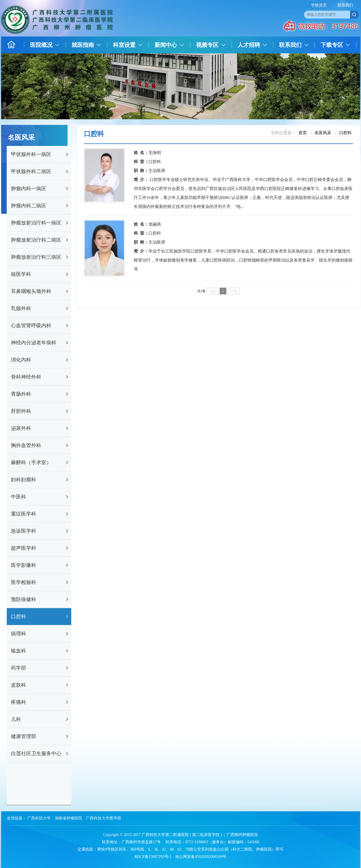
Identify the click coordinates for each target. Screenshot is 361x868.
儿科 (16, 719)
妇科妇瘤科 (24, 480)
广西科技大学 (39, 818)
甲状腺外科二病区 (31, 171)
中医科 (19, 497)
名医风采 (323, 133)
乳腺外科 (21, 308)
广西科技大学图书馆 (104, 818)
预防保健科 (24, 599)
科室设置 (124, 45)
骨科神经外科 (26, 377)
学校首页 (319, 5)
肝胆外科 (21, 411)
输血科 (19, 651)
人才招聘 (249, 45)
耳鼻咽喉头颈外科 (31, 291)
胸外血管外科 (26, 445)
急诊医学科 (24, 531)
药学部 (19, 668)
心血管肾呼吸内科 (31, 326)
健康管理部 (24, 736)
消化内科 (21, 360)
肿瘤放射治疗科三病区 (36, 257)
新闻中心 (166, 45)
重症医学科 (24, 514)
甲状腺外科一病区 (31, 154)
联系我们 (345, 5)
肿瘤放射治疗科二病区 (36, 240)
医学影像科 (24, 565)
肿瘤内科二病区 (29, 206)
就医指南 (83, 45)
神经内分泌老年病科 (34, 343)
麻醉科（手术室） (31, 462)
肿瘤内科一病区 (29, 189)
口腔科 (19, 617)
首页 (303, 133)
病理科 (19, 634)
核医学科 (21, 274)
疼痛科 (19, 702)
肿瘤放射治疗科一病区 (36, 223)
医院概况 (41, 45)
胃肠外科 (21, 394)
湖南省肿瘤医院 (68, 818)
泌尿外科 (21, 428)
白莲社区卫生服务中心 (36, 754)
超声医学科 (24, 548)
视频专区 (207, 45)
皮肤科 (19, 685)
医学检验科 (24, 582)
